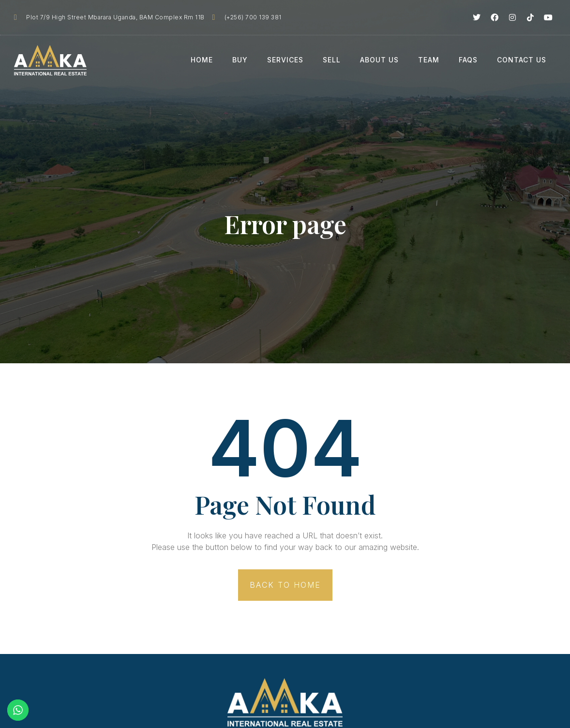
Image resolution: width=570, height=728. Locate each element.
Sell (332, 60)
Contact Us (522, 60)
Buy (240, 60)
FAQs (468, 60)
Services (285, 60)
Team (429, 60)
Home (202, 60)
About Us (379, 60)
